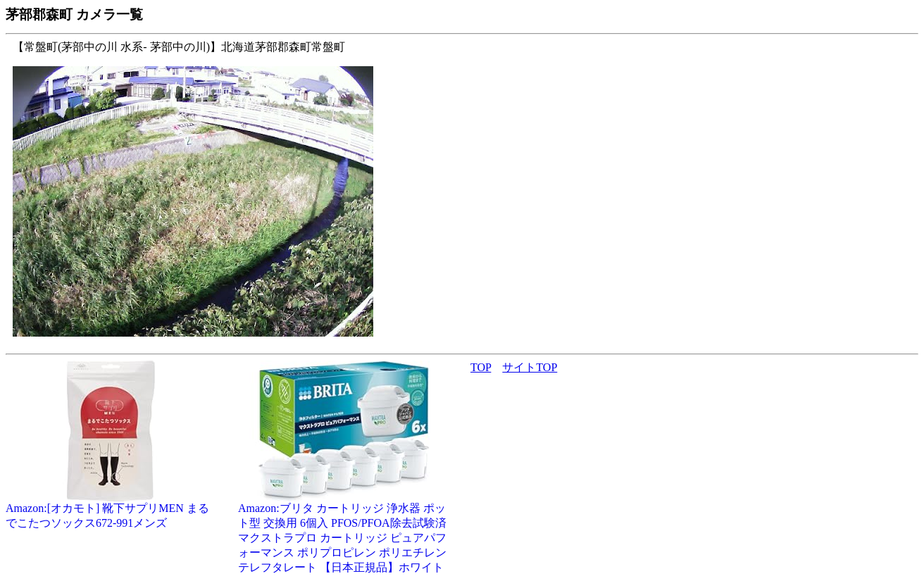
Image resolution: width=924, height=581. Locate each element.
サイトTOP (530, 367)
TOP (481, 367)
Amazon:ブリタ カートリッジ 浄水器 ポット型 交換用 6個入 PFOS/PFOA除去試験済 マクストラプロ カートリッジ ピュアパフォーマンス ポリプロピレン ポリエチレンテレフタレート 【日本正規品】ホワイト (344, 532)
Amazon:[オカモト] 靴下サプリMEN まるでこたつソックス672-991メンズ (111, 510)
